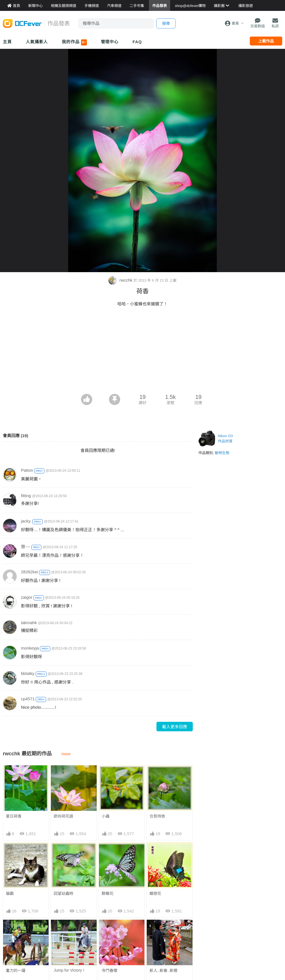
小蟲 (106, 816)
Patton (27, 470)
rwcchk (121, 280)
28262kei (29, 572)
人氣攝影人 (37, 42)
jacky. (26, 521)
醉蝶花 (108, 893)
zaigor (27, 597)
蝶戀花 (155, 893)
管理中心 (110, 42)
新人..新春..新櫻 (163, 930)
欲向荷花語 (63, 816)
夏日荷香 (14, 816)
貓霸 (10, 893)
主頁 (7, 42)
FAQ (137, 42)
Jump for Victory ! (69, 970)
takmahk (29, 623)
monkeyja (30, 648)
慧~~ (26, 547)
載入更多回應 (175, 727)
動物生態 (222, 453)
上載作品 (266, 41)
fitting (26, 496)
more (66, 754)
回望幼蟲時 (63, 893)
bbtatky (28, 673)
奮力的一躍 (16, 971)
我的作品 (74, 42)
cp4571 (28, 699)
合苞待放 (157, 816)
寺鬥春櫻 (110, 930)
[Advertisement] (142, 352)
